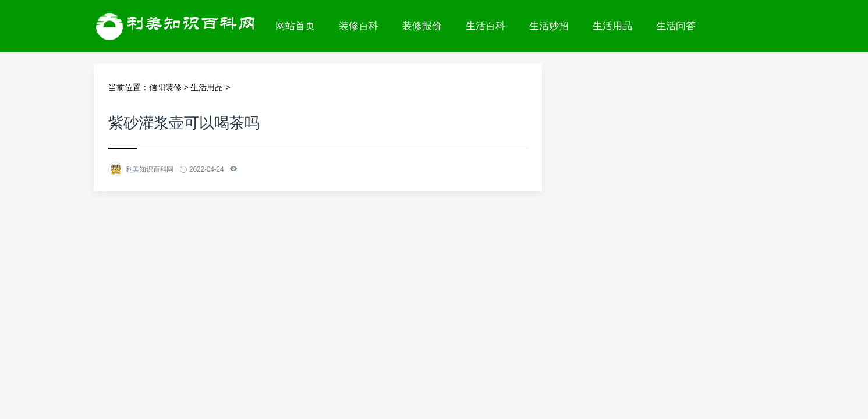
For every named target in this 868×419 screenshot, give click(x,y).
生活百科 (486, 26)
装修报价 (422, 26)
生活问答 (676, 26)
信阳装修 (165, 87)
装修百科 (359, 26)
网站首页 (295, 26)
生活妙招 (549, 26)
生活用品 (612, 26)
